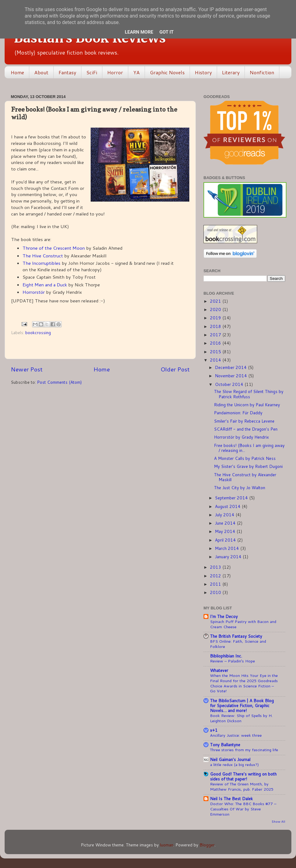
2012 (216, 576)
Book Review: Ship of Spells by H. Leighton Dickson (241, 718)
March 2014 (228, 548)
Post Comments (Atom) (59, 382)
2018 (216, 326)
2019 (216, 318)
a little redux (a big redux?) (234, 764)
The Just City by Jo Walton (240, 487)
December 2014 (231, 367)
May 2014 (226, 531)
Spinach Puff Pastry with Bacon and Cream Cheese (243, 624)
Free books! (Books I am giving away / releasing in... (249, 448)
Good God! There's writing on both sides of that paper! (243, 776)
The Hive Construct (43, 256)
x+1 (214, 730)
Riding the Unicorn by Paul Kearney (247, 405)
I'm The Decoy (224, 616)
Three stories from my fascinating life (244, 750)
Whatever (219, 670)
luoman (167, 845)
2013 (216, 567)
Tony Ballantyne (225, 745)
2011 (216, 584)
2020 (216, 309)
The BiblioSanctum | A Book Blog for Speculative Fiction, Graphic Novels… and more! (242, 705)
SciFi (92, 72)
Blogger (207, 845)
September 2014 (232, 498)
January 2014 (229, 557)
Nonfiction (262, 72)
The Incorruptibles (41, 263)
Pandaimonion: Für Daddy (238, 413)
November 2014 (232, 376)
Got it (166, 32)
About (41, 72)
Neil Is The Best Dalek (231, 798)
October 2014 (230, 384)
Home (17, 72)
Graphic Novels (167, 72)
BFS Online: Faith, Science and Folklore (238, 644)
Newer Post (27, 369)
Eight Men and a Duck (45, 285)
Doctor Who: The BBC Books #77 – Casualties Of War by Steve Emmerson (243, 809)
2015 (216, 352)
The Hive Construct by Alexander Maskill (245, 477)
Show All (278, 821)
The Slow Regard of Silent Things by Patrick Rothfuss (249, 394)
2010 (216, 592)
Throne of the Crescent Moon (54, 248)
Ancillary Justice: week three (236, 735)
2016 (216, 343)
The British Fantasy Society (236, 636)
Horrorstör (34, 292)
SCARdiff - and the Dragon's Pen (246, 429)
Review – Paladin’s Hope (232, 661)
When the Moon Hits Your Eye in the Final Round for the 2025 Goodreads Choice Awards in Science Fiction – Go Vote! (244, 683)
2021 (216, 301)
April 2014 (226, 540)
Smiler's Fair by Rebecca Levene (244, 421)
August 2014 (228, 506)
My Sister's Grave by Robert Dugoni (248, 466)
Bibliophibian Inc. (226, 656)
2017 (216, 335)
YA (136, 72)
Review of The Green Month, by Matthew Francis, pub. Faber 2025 (242, 786)
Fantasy (67, 72)
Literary (231, 72)
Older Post (175, 369)
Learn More (139, 32)
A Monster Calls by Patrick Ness (245, 458)
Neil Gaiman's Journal (230, 759)
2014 (216, 360)
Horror (115, 72)
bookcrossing (38, 332)
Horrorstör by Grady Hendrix (241, 437)
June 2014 (226, 523)
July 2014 (225, 515)
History (203, 72)
